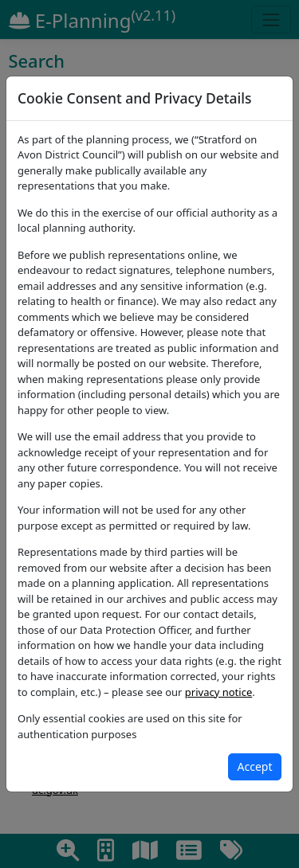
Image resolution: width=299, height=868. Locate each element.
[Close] (255, 767)
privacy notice (218, 692)
